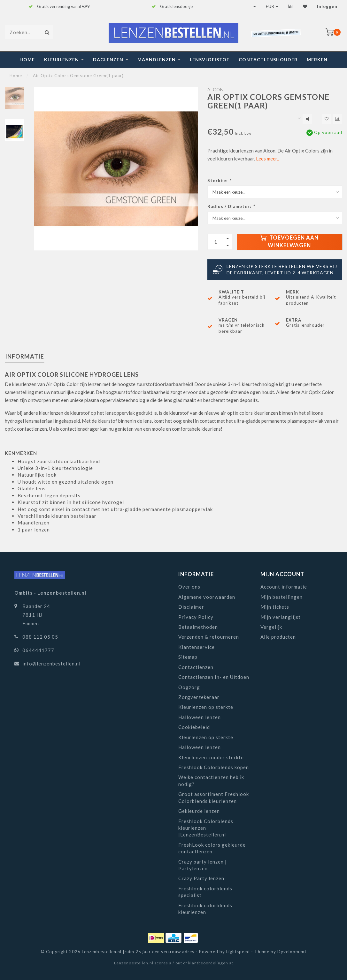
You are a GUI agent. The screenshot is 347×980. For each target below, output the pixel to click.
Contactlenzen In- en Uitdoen (214, 677)
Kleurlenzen (62, 59)
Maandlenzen (157, 59)
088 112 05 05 (40, 637)
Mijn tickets (275, 607)
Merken (317, 59)
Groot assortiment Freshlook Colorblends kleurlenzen (214, 797)
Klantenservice (197, 647)
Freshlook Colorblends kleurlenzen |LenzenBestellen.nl (206, 828)
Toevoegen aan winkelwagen (289, 241)
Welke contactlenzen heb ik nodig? (211, 780)
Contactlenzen (196, 667)
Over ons (189, 587)
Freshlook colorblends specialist (205, 892)
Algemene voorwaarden (207, 597)
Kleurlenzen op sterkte (206, 707)
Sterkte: (219, 181)
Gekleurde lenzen (199, 811)
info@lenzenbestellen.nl (51, 664)
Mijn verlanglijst (281, 617)
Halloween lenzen (200, 717)
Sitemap (188, 657)
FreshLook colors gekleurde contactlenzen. (212, 848)
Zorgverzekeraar (199, 697)
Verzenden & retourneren (209, 637)
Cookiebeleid (194, 727)
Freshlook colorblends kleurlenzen (205, 909)
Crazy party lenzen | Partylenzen (203, 865)
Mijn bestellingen (281, 597)
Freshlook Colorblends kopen (214, 767)
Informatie (25, 356)
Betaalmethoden (198, 627)
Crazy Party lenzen (201, 878)
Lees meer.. (267, 159)
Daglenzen (108, 59)
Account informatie (284, 587)
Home (27, 59)
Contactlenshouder (268, 59)
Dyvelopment (292, 952)
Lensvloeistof (210, 59)
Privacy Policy (196, 617)
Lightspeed (238, 952)
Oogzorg (189, 687)
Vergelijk (271, 627)
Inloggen (327, 6)
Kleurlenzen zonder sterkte (211, 757)
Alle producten (278, 637)
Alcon (216, 90)
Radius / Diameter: (231, 206)
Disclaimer (191, 607)
